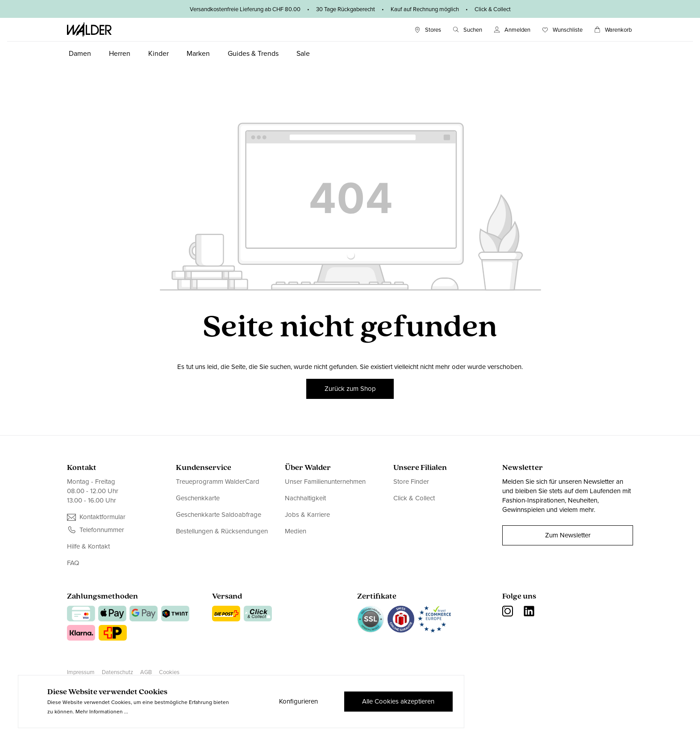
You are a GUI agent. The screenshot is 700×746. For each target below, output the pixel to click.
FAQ (73, 563)
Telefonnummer (102, 530)
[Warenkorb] (613, 30)
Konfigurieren (298, 701)
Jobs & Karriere (307, 515)
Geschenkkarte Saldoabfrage (219, 515)
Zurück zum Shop (350, 389)
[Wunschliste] (562, 30)
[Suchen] (467, 30)
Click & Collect (414, 498)
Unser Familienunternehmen (325, 482)
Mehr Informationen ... (102, 712)
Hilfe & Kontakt (88, 547)
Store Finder (411, 482)
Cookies (169, 672)
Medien (296, 531)
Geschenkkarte (198, 498)
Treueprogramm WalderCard (218, 482)
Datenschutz (117, 672)
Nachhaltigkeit (305, 498)
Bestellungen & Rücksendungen (222, 531)
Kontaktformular (102, 517)
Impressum (81, 672)
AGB (146, 672)
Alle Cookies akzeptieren (398, 701)
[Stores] (428, 30)
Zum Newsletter (568, 535)
